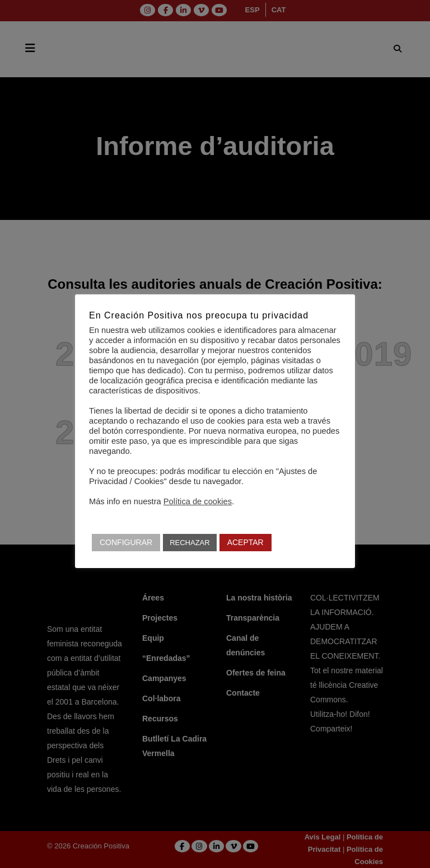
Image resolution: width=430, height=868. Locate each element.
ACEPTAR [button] (246, 542)
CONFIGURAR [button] (126, 542)
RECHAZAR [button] (190, 543)
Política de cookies (198, 501)
